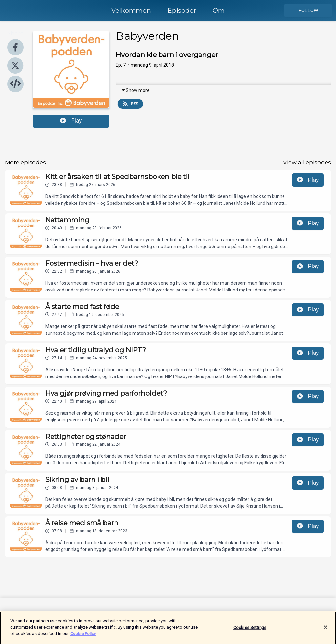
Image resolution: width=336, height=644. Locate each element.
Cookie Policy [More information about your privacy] (83, 637)
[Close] (325, 631)
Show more (135, 90)
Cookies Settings (250, 631)
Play (71, 121)
